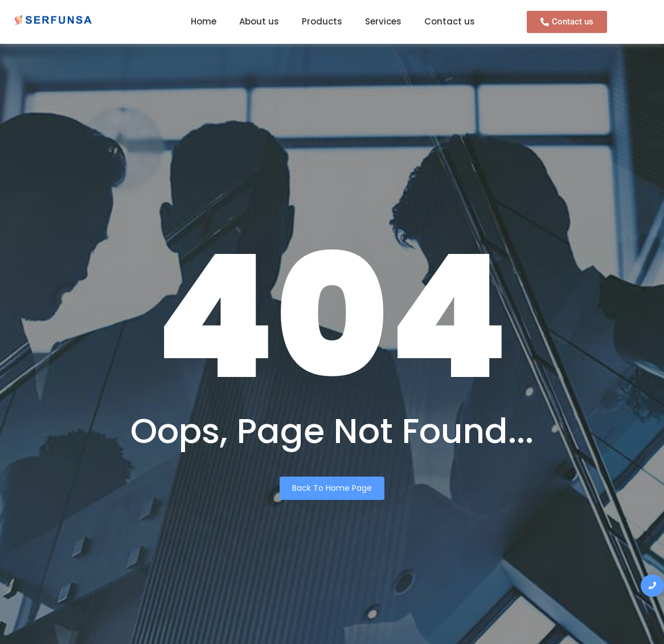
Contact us (450, 21)
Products (322, 21)
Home (204, 21)
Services (383, 21)
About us (259, 21)
